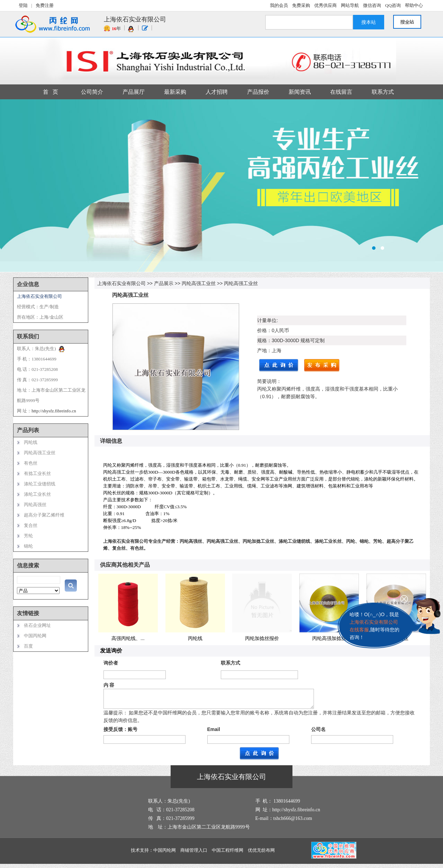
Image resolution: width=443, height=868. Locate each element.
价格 (262, 330)
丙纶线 (195, 638)
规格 (262, 340)
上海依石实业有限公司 (121, 283)
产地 (262, 350)
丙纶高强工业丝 (199, 283)
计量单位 (267, 320)
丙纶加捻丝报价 (262, 638)
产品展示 (164, 283)
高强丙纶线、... (128, 638)
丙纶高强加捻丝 (329, 638)
